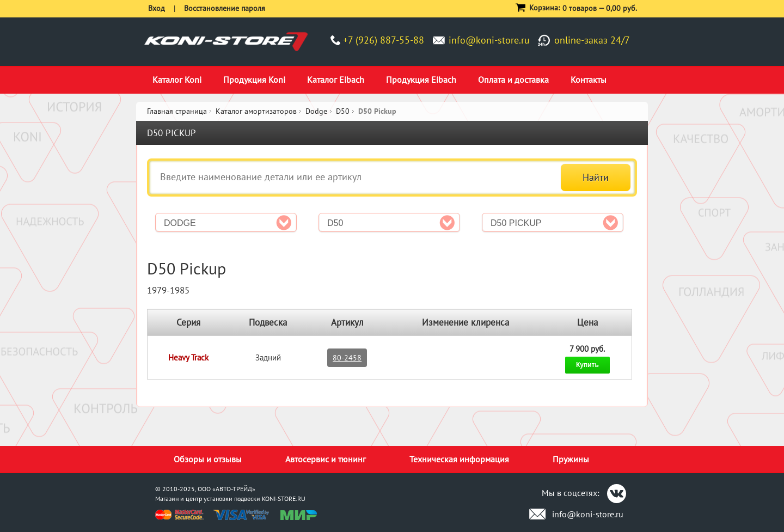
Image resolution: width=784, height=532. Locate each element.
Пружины (571, 459)
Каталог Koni (177, 80)
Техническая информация (459, 459)
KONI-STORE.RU (284, 499)
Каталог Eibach (336, 80)
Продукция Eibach (421, 80)
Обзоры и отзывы (208, 459)
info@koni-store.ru (489, 40)
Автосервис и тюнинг (326, 459)
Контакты (589, 80)
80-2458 (347, 358)
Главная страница (177, 111)
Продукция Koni (254, 80)
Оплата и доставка (513, 80)
